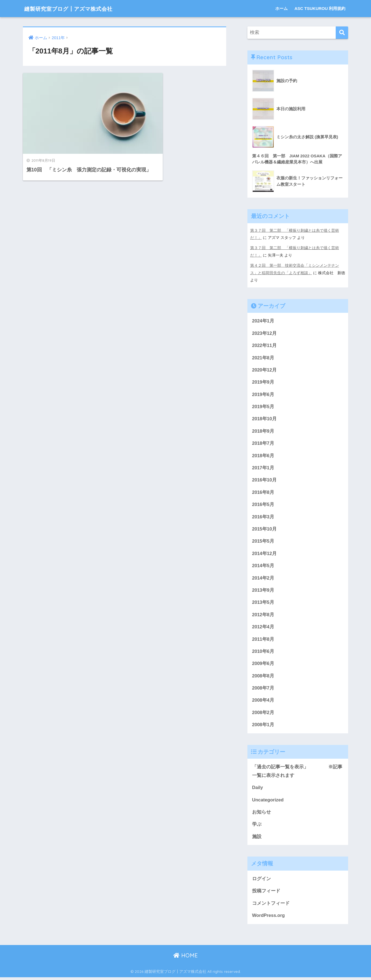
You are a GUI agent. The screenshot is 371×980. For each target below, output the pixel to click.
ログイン (261, 881)
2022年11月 (265, 345)
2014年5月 (263, 566)
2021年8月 (263, 357)
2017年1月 (263, 468)
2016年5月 (263, 505)
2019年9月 (263, 382)
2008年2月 (263, 714)
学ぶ (257, 827)
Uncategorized (268, 802)
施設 (257, 839)
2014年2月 (263, 579)
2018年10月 (265, 418)
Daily (258, 790)
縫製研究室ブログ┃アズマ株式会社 (78, 8)
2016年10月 (265, 480)
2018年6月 (263, 455)
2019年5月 (263, 406)
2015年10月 (265, 529)
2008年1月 (263, 727)
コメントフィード (271, 906)
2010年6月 (263, 653)
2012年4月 (263, 628)
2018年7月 (263, 443)
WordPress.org (269, 918)
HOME (186, 958)
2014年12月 (265, 554)
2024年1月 (263, 320)
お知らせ (261, 814)
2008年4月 (263, 702)
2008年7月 (263, 690)
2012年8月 (263, 616)
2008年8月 (263, 677)
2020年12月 (265, 369)
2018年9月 (263, 431)
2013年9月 (263, 591)
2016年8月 (263, 492)
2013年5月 (263, 603)
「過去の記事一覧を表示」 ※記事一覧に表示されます (297, 773)
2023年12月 (265, 332)
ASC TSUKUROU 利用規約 (320, 8)
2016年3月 (263, 517)
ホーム (281, 8)
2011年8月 (263, 640)
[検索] (342, 33)
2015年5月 (263, 542)
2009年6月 (263, 665)
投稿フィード (266, 894)
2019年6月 (263, 394)
